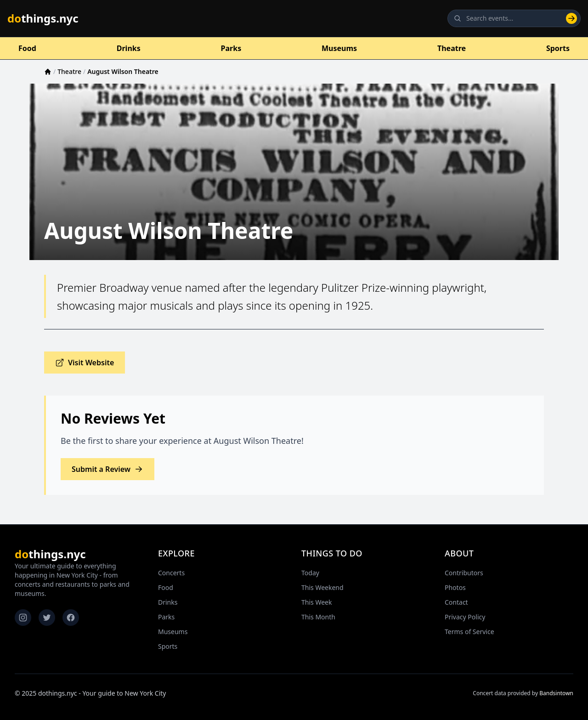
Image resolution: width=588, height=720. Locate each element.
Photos (455, 587)
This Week (317, 602)
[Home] (48, 72)
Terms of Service (469, 632)
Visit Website (85, 363)
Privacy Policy (465, 617)
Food (27, 48)
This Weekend (322, 587)
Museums (339, 48)
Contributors (464, 573)
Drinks (129, 48)
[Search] (571, 18)
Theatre (452, 48)
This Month (318, 617)
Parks (231, 48)
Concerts (171, 573)
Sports (558, 48)
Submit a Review (107, 469)
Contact (456, 602)
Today (310, 573)
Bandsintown (556, 693)
